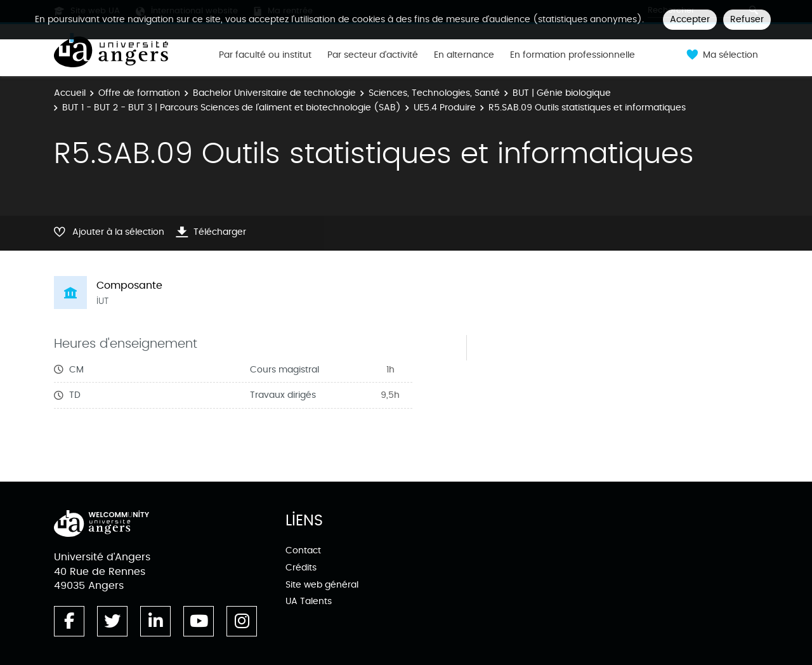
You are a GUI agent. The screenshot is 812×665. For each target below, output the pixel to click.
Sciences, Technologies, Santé (434, 93)
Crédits (301, 568)
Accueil (70, 93)
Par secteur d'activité (373, 55)
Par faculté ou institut (265, 55)
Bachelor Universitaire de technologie (274, 93)
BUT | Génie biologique (562, 93)
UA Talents (309, 601)
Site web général (322, 585)
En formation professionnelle (573, 55)
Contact (303, 550)
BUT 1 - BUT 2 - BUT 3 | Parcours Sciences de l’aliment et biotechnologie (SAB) (232, 108)
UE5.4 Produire (445, 108)
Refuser (747, 19)
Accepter (690, 19)
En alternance (464, 55)
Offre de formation (139, 93)
